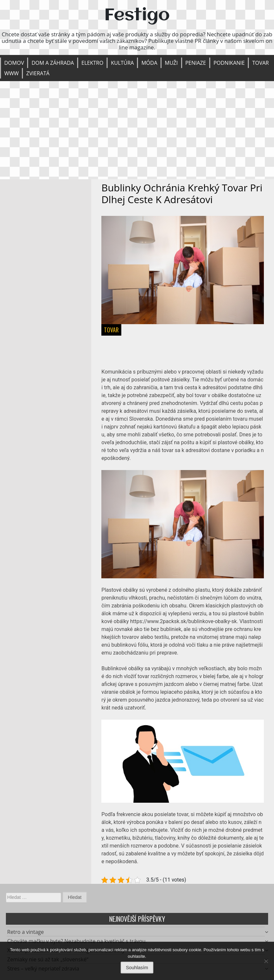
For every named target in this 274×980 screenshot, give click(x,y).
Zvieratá (38, 73)
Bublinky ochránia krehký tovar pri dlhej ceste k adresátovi (182, 193)
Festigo (137, 16)
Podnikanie (229, 63)
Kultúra (122, 63)
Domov (14, 63)
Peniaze (196, 63)
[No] (266, 961)
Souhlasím (137, 968)
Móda (149, 63)
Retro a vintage (26, 934)
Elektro (92, 63)
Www (11, 73)
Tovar (260, 63)
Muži (171, 63)
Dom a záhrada (53, 63)
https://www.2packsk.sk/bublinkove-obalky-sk (183, 621)
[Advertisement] (137, 130)
